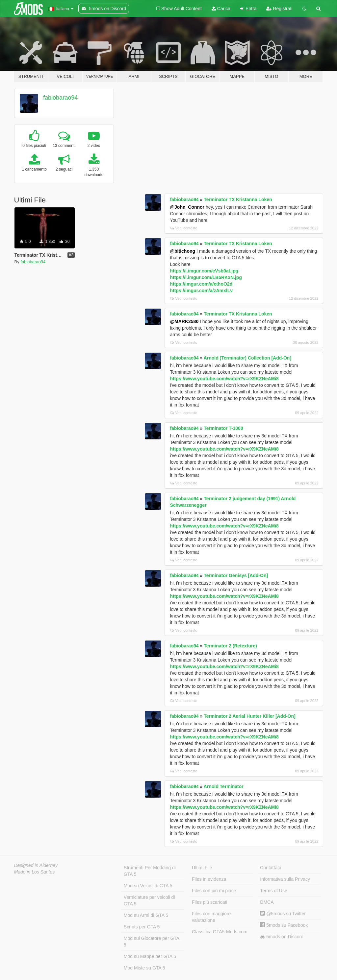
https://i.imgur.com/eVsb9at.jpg (204, 271)
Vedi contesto (184, 228)
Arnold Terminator (224, 786)
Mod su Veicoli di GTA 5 (148, 886)
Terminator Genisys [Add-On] (236, 575)
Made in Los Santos (35, 872)
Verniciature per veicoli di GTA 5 (149, 900)
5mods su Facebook (284, 925)
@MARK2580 (184, 321)
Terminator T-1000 (223, 428)
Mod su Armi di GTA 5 (146, 915)
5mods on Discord (282, 937)
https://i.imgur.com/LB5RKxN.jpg (206, 277)
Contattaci (270, 868)
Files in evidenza (209, 879)
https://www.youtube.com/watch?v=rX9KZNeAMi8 (224, 379)
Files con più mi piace (214, 891)
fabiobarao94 (60, 98)
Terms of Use (273, 891)
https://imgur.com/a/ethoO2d (201, 284)
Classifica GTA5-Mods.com (220, 932)
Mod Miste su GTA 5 (144, 968)
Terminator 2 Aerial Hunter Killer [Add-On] (249, 716)
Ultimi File (202, 868)
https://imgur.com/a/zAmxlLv (201, 291)
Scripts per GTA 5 (142, 927)
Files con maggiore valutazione (211, 917)
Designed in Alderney (36, 865)
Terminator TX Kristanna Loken (238, 199)
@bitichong (182, 251)
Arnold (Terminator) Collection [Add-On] (248, 358)
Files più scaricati (209, 902)
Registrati (279, 9)
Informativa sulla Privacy (285, 879)
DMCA (267, 902)
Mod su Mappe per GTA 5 (150, 956)
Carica (221, 9)
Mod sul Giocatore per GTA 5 (152, 942)
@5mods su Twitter (283, 914)
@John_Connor (187, 207)
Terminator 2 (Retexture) (230, 646)
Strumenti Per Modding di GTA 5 (150, 871)
